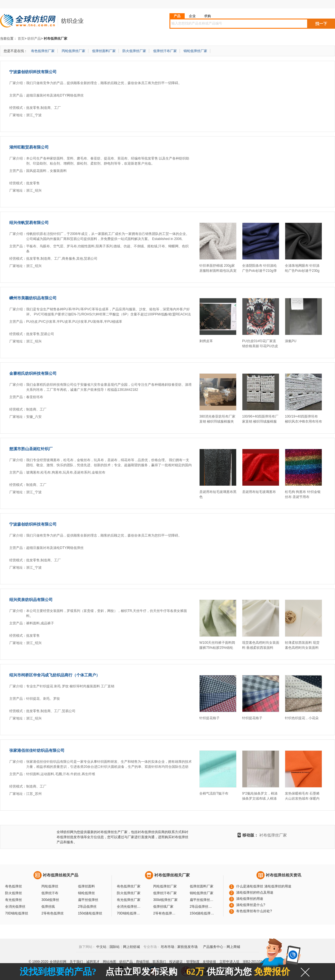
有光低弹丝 (14, 900)
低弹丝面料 (86, 886)
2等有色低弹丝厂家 (166, 913)
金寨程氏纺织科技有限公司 (33, 373)
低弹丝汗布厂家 (165, 51)
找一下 (321, 24)
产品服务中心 (213, 947)
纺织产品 (34, 39)
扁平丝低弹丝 (88, 900)
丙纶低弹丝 (50, 886)
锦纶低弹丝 (86, 893)
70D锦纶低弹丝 (17, 913)
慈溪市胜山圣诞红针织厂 (31, 449)
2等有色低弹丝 (53, 913)
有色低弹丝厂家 (43, 51)
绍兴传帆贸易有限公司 (29, 223)
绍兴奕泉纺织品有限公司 (31, 600)
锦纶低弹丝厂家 (195, 51)
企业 (192, 16)
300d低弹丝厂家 (165, 900)
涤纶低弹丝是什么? (251, 905)
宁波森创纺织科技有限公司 (33, 72)
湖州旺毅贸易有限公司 (29, 147)
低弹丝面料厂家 (104, 51)
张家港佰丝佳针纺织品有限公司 (37, 750)
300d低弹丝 (50, 900)
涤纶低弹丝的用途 (250, 899)
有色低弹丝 (14, 886)
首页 (21, 39)
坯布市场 (167, 947)
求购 (207, 16)
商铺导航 (143, 962)
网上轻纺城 (131, 947)
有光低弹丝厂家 (129, 900)
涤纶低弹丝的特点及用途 (255, 892)
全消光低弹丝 (15, 907)
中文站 (101, 947)
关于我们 (76, 962)
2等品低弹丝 (87, 907)
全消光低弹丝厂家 (129, 907)
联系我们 (159, 962)
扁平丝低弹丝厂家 (202, 900)
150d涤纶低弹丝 (90, 913)
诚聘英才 (93, 962)
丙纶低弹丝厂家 (73, 51)
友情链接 (209, 962)
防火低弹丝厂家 (134, 51)
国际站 (115, 947)
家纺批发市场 (187, 947)
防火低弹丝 (14, 893)
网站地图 (110, 962)
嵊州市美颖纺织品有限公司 (33, 298)
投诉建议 (176, 962)
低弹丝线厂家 (163, 907)
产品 (177, 16)
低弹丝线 (48, 907)
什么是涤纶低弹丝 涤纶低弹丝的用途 (264, 886)
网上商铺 (233, 947)
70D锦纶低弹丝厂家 (129, 913)
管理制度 (193, 962)
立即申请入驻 (229, 962)
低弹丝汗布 (50, 893)
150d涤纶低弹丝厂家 (202, 913)
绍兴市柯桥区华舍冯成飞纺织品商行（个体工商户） (55, 675)
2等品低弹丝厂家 (202, 907)
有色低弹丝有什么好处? (254, 911)
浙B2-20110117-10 (257, 962)
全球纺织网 (58, 962)
